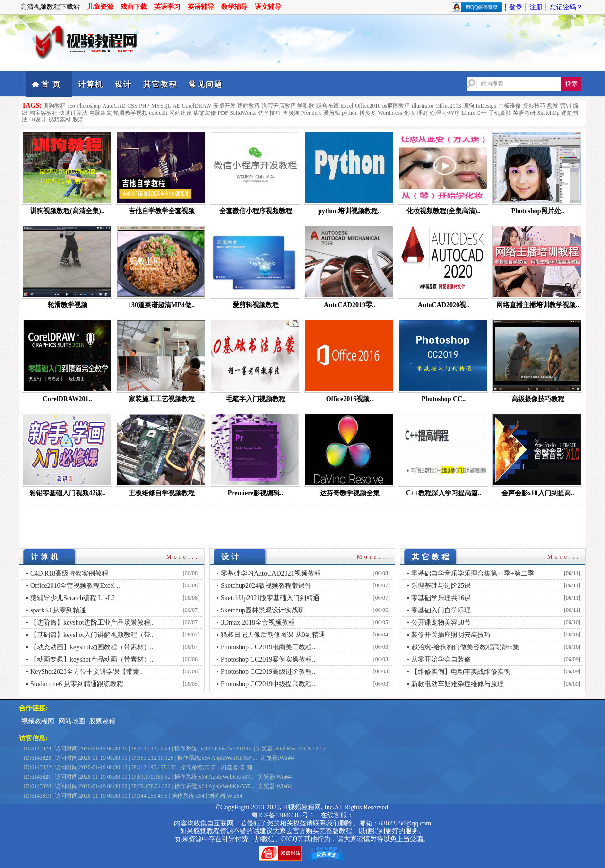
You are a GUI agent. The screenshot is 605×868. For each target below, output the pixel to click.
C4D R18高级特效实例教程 (69, 573)
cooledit (159, 113)
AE (176, 106)
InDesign (486, 106)
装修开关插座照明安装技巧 (451, 635)
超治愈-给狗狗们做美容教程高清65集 (465, 647)
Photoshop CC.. (444, 399)
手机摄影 (500, 113)
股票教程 (102, 721)
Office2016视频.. (350, 399)
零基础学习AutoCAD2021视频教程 (271, 573)
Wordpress (390, 113)
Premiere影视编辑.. (256, 493)
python (350, 113)
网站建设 (181, 113)
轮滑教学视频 (130, 113)
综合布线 (328, 106)
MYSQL (161, 106)
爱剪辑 (332, 113)
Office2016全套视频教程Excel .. (75, 586)
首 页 (51, 84)
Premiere (311, 113)
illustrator (423, 106)
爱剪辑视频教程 (256, 305)
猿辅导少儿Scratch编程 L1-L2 (73, 598)
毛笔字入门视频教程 (256, 399)
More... (183, 557)
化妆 (409, 113)
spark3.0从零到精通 (58, 610)
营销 (566, 106)
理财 (423, 113)
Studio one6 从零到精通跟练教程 (77, 684)
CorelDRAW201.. (68, 399)
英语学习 (167, 7)
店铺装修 (205, 113)
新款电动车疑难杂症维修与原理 (458, 684)
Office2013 (448, 106)
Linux (468, 113)
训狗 (468, 106)
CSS (132, 106)
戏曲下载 (134, 7)
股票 (78, 120)
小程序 (451, 113)
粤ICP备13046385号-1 (282, 815)
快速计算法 (73, 113)
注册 (536, 7)
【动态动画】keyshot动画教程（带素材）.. (92, 647)
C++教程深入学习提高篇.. (444, 493)
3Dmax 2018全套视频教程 (258, 623)
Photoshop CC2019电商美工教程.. (268, 647)
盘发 (553, 106)
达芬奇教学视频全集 (350, 493)
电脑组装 (101, 113)
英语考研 (524, 113)
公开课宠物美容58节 (441, 623)
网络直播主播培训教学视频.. (538, 305)
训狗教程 (54, 106)
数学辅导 (234, 7)
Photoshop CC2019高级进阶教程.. (268, 672)
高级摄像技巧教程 (538, 399)
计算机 (91, 84)
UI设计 (38, 120)
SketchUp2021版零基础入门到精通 (270, 598)
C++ (482, 113)
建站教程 (249, 106)
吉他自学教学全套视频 (162, 211)
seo (71, 106)
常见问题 (206, 84)
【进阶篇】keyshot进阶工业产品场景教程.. (92, 623)
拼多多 (368, 113)
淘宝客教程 (43, 113)
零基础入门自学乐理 (441, 610)
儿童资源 (100, 7)
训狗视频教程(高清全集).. (67, 211)
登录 (516, 7)
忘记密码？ (566, 7)
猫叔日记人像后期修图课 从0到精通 (273, 635)
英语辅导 (201, 7)
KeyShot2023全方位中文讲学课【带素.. (86, 672)
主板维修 (510, 106)
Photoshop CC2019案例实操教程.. (268, 659)
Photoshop (89, 106)
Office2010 (368, 106)
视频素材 (60, 120)
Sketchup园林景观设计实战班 (263, 610)
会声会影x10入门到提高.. (538, 493)
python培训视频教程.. (350, 211)
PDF (223, 113)
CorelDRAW (197, 106)
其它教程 (160, 84)
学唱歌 (306, 106)
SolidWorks (243, 113)
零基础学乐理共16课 (441, 598)
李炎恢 (291, 113)
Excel (347, 106)
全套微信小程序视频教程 (256, 211)
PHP (144, 106)
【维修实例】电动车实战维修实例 (461, 672)
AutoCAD (114, 106)
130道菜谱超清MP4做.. (161, 305)
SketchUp (548, 113)
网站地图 (72, 721)
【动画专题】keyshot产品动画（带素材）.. (92, 659)
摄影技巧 (534, 106)
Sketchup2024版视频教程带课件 (266, 586)
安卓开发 (225, 106)
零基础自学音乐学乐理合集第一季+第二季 (473, 573)
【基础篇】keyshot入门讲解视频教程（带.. (92, 635)
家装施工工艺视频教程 (162, 399)
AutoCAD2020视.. (444, 305)
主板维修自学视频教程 (162, 493)
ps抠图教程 (396, 106)
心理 (435, 113)
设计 (123, 84)
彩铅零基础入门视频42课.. (67, 493)
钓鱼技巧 (269, 113)
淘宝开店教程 (279, 106)
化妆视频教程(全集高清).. (443, 211)
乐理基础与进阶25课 (441, 586)
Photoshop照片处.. (537, 211)
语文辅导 (268, 7)
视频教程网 (38, 721)
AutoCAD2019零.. (350, 305)
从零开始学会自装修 (441, 659)
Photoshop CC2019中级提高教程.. (268, 684)
